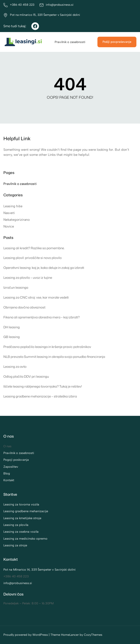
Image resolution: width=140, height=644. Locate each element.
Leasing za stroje (15, 545)
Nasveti (9, 213)
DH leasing (12, 327)
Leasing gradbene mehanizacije (26, 511)
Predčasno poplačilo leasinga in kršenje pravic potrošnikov (47, 347)
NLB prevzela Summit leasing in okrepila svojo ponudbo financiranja (54, 357)
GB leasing (12, 337)
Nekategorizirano (17, 220)
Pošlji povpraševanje (117, 42)
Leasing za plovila (16, 525)
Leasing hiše (13, 206)
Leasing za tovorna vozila (21, 504)
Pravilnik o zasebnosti (70, 42)
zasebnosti (26, 453)
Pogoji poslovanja (16, 460)
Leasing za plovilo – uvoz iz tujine (28, 278)
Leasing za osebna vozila (21, 532)
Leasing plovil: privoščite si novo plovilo (33, 258)
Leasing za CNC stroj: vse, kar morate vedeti (36, 297)
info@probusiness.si (18, 583)
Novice (9, 226)
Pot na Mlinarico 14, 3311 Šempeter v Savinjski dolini (40, 570)
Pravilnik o (11, 453)
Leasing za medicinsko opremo (25, 539)
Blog (7, 473)
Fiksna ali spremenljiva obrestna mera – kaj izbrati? (42, 317)
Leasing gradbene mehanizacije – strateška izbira (40, 396)
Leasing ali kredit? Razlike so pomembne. (34, 248)
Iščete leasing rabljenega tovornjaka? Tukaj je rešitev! (43, 386)
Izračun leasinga (16, 287)
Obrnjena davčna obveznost (24, 307)
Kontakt (9, 480)
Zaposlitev (11, 467)
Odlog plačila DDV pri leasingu (26, 376)
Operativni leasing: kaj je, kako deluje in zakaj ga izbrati (44, 268)
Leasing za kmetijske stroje (22, 518)
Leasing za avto (15, 366)
